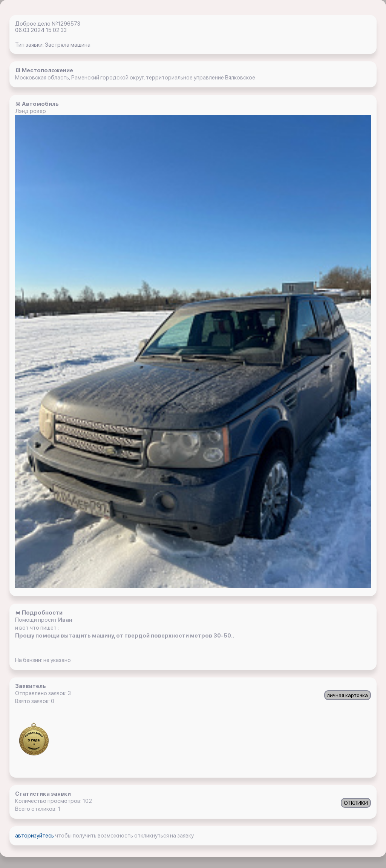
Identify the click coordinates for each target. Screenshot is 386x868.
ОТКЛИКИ (356, 803)
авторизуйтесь (35, 836)
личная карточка (348, 695)
